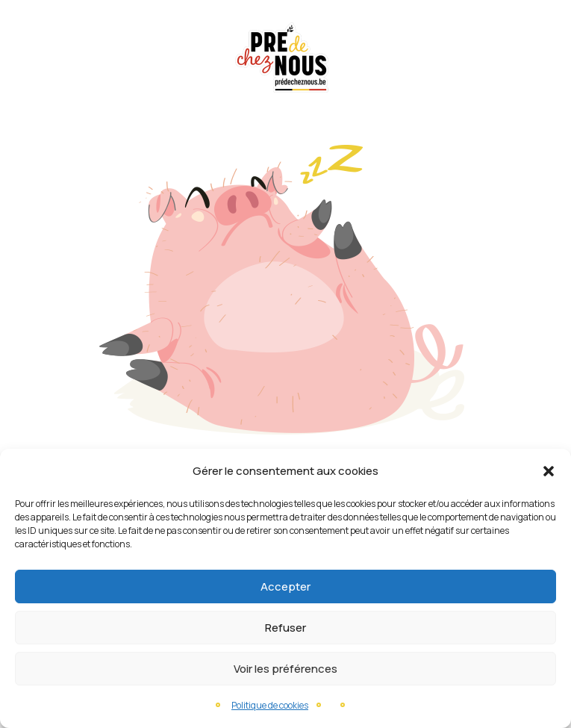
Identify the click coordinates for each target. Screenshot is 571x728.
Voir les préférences (285, 669)
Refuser (285, 628)
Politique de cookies (270, 705)
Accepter (285, 587)
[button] (549, 471)
